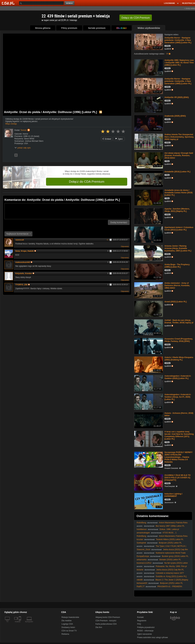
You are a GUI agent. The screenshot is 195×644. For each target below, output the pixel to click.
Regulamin (142, 621)
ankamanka (142, 560)
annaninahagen (143, 533)
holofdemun (142, 529)
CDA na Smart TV (69, 631)
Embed (107, 139)
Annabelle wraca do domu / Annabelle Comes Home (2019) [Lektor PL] (178, 193)
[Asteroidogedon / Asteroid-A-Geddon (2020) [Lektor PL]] (148, 383)
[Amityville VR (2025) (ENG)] (148, 104)
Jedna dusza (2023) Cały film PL (170, 570)
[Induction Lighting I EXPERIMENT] (148, 501)
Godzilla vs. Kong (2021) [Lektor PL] (171, 576)
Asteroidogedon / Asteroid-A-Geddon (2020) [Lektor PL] (178, 377)
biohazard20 (142, 583)
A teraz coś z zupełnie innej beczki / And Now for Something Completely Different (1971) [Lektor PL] (179, 435)
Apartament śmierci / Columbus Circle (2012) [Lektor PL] (179, 229)
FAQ (139, 624)
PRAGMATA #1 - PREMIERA (170, 587)
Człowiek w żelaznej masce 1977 (170, 573)
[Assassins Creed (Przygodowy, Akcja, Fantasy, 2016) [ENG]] (148, 346)
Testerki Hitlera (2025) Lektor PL (170, 539)
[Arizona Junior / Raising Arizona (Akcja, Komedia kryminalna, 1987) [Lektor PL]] (148, 253)
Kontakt (140, 617)
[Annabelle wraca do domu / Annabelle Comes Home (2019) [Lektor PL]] (148, 197)
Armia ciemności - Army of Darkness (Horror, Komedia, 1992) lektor (177, 285)
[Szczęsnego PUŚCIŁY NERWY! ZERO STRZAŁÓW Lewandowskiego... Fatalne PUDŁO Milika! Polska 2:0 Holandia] (148, 459)
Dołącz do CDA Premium (87, 182)
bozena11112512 (144, 563)
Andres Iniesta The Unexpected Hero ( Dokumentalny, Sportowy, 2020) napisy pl (179, 137)
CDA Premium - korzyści (106, 621)
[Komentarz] (67, 211)
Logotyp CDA (67, 624)
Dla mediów (67, 621)
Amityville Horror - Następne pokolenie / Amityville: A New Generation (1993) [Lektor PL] (178, 40)
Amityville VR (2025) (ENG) (177, 97)
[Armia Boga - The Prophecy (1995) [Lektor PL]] (148, 271)
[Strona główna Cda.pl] (9, 3)
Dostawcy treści (68, 627)
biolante (140, 570)
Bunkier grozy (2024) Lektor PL (175, 556)
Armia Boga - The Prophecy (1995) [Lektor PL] (177, 266)
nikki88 (140, 580)
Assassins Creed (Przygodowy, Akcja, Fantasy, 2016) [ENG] (179, 340)
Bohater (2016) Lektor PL (170, 560)
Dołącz (136, 18)
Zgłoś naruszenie (144, 634)
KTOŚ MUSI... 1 (170, 533)
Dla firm (99, 627)
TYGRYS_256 (23, 285)
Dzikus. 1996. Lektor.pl (169, 529)
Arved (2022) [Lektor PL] (176, 302)
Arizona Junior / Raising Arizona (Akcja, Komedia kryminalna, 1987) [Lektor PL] (178, 248)
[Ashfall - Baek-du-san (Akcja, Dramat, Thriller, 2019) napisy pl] (148, 327)
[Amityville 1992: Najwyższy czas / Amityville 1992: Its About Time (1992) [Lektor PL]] (148, 67)
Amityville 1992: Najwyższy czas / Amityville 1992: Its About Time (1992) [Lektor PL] (179, 63)
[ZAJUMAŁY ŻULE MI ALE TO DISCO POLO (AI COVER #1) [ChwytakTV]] (148, 482)
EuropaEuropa (143, 556)
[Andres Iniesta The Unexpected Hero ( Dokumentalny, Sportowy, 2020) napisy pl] (148, 141)
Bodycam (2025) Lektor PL (170, 543)
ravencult (20, 240)
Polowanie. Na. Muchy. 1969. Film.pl (171, 566)
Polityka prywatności (146, 627)
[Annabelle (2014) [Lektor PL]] (148, 179)
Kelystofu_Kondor (25, 273)
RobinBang (141, 523)
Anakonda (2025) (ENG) (175, 116)
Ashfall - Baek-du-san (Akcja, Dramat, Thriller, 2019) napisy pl (179, 321)
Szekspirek (141, 543)
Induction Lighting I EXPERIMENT (173, 495)
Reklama (65, 634)
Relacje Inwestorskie (70, 617)
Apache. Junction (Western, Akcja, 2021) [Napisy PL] (177, 210)
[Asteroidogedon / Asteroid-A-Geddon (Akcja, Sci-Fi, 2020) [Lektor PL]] (148, 401)
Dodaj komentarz (119, 222)
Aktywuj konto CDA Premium (108, 617)
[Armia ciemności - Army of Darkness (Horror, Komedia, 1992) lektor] (148, 290)
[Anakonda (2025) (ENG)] (148, 123)
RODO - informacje (145, 631)
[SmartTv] (20, 624)
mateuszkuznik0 (24, 262)
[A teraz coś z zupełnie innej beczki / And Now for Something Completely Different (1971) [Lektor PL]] (148, 439)
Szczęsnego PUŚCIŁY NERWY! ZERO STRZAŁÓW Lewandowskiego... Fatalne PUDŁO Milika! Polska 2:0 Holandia (179, 457)
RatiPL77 (141, 587)
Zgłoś (119, 139)
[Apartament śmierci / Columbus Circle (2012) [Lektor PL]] (148, 234)
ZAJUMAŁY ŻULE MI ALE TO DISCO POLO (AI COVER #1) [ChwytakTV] (177, 478)
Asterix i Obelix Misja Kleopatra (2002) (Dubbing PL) (179, 359)
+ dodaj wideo (190, 8)
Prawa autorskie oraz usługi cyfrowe (152, 637)
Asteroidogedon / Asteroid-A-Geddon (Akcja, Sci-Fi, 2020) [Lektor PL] (178, 397)
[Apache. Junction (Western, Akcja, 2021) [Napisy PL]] (148, 216)
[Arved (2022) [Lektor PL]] (148, 309)
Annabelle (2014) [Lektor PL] (177, 172)
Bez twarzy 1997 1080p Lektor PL (170, 526)
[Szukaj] (41, 3)
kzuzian (140, 539)
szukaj (70, 3)
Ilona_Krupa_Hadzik (26, 251)
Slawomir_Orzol (143, 550)
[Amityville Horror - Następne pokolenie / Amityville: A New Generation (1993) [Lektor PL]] (148, 42)
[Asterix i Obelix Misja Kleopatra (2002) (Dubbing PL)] (148, 364)
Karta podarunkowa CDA (106, 624)
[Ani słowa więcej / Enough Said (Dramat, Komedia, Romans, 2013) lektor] (148, 160)
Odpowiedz (125, 247)
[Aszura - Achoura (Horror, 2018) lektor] (148, 420)
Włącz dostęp (11, 124)
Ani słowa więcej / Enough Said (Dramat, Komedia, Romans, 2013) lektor (179, 155)
